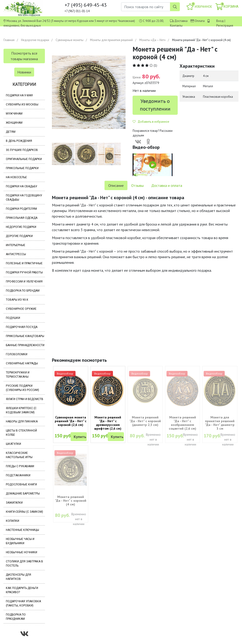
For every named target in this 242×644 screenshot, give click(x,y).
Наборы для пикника (22, 421)
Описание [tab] (116, 185)
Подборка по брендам (23, 291)
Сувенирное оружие (21, 309)
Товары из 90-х (17, 300)
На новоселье (16, 177)
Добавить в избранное (151, 122)
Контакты (176, 26)
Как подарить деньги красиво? (22, 590)
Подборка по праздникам (16, 617)
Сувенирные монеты (70, 40)
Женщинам (14, 123)
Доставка (181, 21)
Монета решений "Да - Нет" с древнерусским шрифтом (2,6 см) (108, 423)
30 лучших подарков (22, 150)
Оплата (200, 21)
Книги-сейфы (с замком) (24, 512)
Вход (220, 21)
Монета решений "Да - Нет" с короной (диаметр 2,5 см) (145, 421)
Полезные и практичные (24, 263)
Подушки (13, 318)
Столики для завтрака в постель (24, 564)
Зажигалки (14, 503)
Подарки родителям (21, 209)
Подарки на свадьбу (22, 186)
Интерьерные (16, 245)
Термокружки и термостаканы (18, 375)
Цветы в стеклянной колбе (21, 433)
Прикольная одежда (22, 218)
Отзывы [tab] (137, 185)
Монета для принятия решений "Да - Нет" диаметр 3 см (220, 423)
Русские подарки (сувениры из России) (22, 388)
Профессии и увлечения (24, 282)
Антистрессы (16, 254)
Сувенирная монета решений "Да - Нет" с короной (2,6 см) (71, 421)
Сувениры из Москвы (22, 104)
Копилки (13, 521)
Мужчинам (14, 114)
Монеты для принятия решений (111, 40)
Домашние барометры (23, 494)
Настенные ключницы (22, 530)
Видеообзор (65, 374)
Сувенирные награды (22, 363)
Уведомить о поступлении (155, 105)
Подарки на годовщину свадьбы (24, 198)
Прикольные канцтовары (25, 336)
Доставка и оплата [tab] (167, 185)
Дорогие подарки (19, 236)
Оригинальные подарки (24, 159)
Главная (9, 40)
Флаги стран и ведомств (25, 399)
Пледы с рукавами (20, 466)
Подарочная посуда (22, 327)
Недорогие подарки (35, 40)
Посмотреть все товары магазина (24, 56)
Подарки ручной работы (24, 272)
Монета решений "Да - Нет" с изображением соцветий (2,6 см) (182, 423)
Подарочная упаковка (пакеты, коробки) (23, 603)
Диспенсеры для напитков (18, 577)
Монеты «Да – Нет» (152, 40)
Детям (11, 132)
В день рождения (19, 141)
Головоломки (17, 354)
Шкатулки (13, 444)
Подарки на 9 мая (19, 95)
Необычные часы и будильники (20, 541)
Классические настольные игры (19, 455)
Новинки (24, 72)
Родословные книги (21, 484)
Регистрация (225, 26)
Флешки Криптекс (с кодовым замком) (21, 410)
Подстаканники (18, 475)
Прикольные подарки (22, 168)
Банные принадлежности (25, 345)
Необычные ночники (22, 552)
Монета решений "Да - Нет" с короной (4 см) (71, 501)
